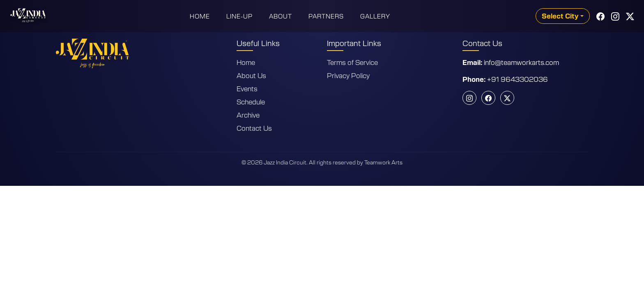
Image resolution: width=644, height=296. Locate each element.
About (281, 16)
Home (200, 16)
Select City (560, 16)
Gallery (375, 16)
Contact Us (254, 128)
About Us (251, 75)
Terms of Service (352, 62)
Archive (248, 115)
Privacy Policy (348, 75)
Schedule (251, 102)
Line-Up (239, 16)
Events (247, 88)
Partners (326, 16)
